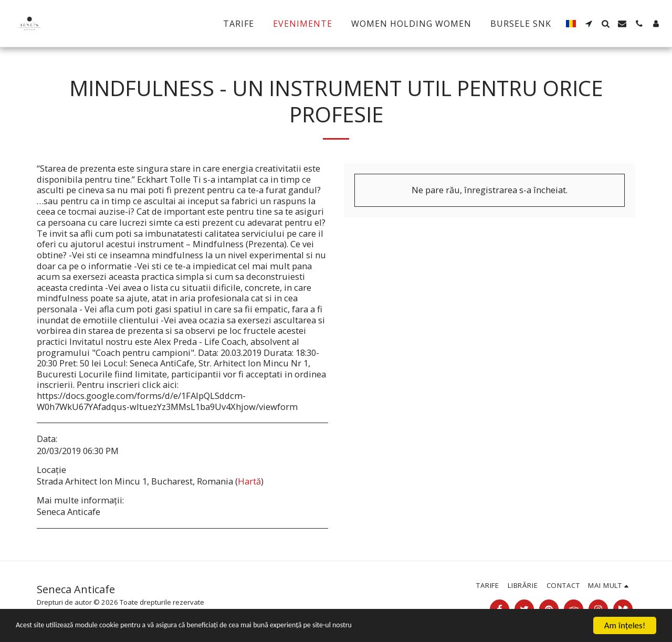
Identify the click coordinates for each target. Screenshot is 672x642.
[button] (589, 24)
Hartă (249, 481)
